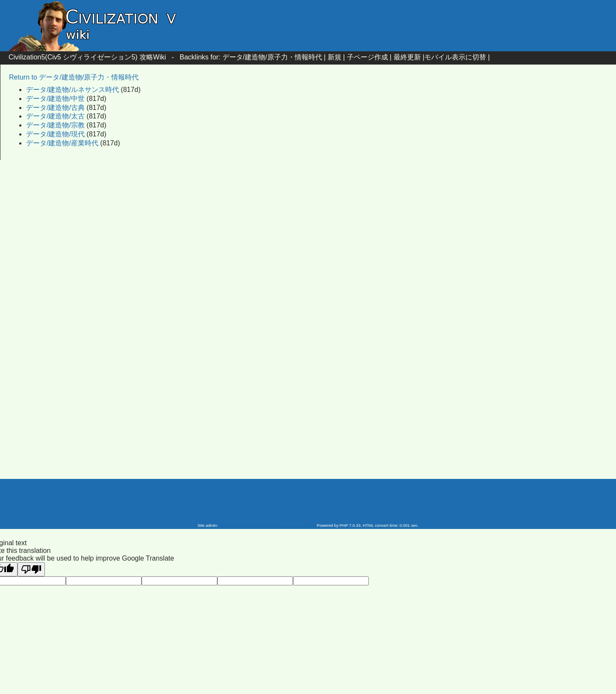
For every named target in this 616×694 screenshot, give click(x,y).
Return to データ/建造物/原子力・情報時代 (74, 77)
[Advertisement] (235, 236)
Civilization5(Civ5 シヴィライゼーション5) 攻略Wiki (87, 57)
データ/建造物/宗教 (55, 125)
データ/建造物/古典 (55, 108)
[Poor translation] (31, 569)
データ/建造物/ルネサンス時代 (73, 90)
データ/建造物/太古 (55, 116)
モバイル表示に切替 (455, 57)
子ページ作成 (367, 57)
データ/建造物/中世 (55, 99)
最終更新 (407, 57)
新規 (335, 57)
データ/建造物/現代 (55, 134)
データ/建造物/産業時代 (62, 143)
